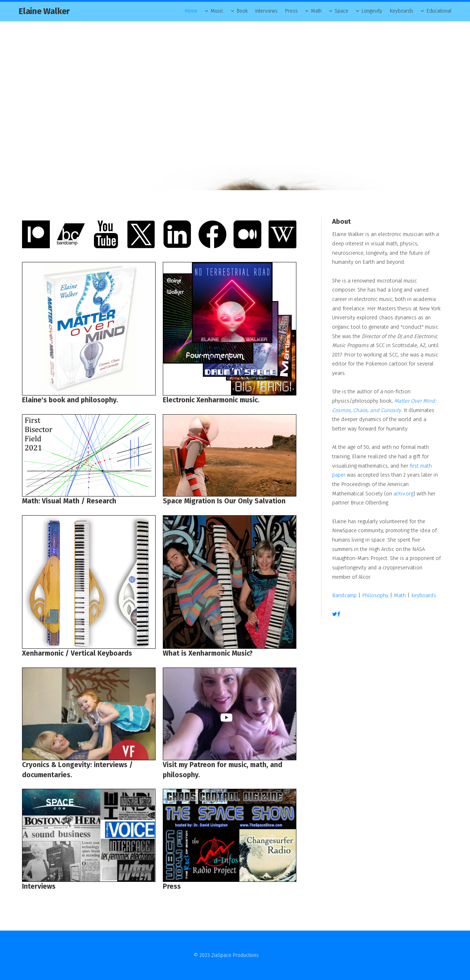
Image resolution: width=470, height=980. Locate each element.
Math (316, 11)
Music (217, 11)
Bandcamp (344, 595)
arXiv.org (403, 494)
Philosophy (375, 595)
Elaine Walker (44, 11)
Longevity (372, 11)
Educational (439, 11)
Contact (268, 955)
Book (242, 11)
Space (341, 11)
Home (191, 11)
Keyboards (402, 11)
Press (291, 11)
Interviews (266, 11)
